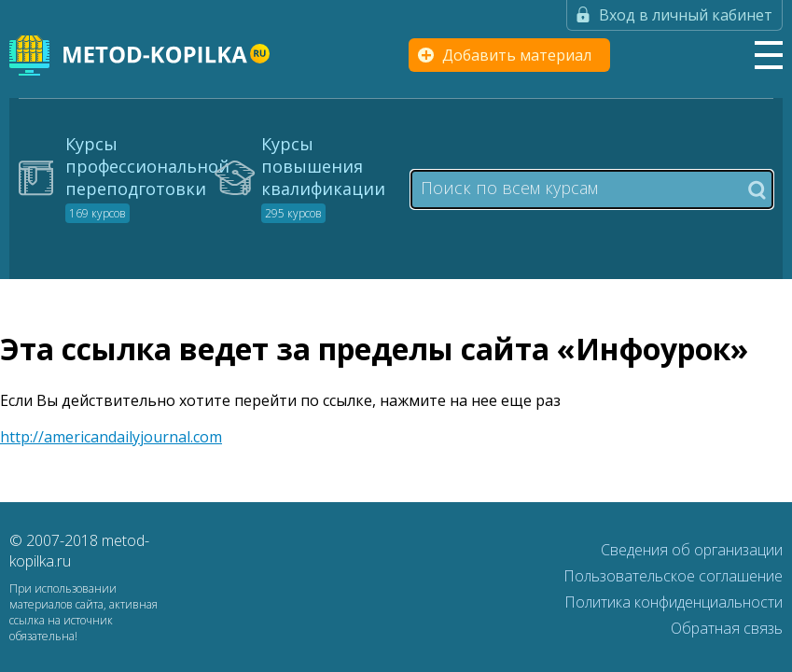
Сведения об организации (692, 550)
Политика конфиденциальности (674, 602)
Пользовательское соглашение (673, 576)
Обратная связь (727, 628)
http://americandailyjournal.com (111, 437)
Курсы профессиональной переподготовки (147, 177)
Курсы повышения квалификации (323, 177)
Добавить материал (517, 55)
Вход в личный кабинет (686, 15)
